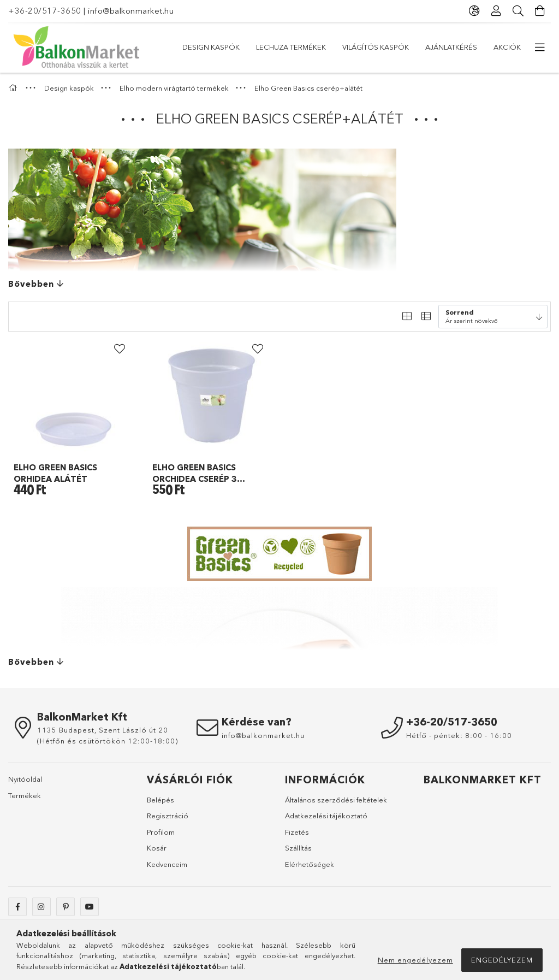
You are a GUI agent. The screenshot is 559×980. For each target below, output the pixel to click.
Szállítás (298, 848)
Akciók (196, 47)
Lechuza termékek (412, 47)
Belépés (160, 800)
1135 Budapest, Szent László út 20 (103, 730)
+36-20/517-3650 (45, 11)
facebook (17, 907)
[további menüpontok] (540, 48)
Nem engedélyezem (415, 960)
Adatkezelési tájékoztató (326, 816)
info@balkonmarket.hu (131, 11)
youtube (90, 907)
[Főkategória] (14, 88)
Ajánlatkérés (252, 47)
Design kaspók (492, 47)
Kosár (157, 848)
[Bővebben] (279, 284)
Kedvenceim (167, 864)
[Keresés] (518, 11)
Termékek (25, 795)
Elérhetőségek (310, 864)
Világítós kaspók (328, 47)
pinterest (66, 907)
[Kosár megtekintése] (540, 11)
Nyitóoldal (25, 779)
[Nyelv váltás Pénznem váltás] (474, 11)
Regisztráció (168, 816)
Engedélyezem (502, 960)
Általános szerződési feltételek (336, 800)
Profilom (161, 832)
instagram (41, 907)
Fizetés (297, 832)
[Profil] (496, 11)
